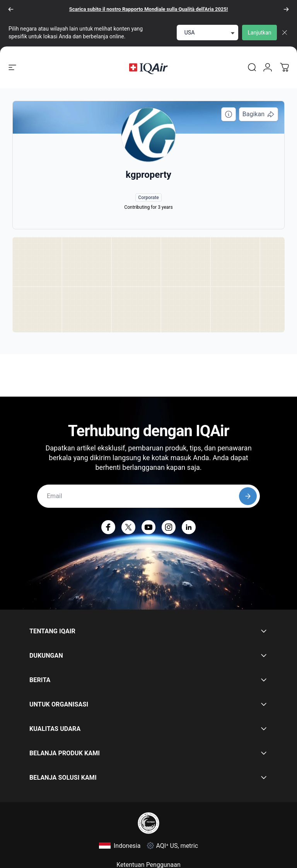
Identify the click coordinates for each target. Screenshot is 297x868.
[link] (252, 67)
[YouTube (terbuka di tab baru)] (148, 527)
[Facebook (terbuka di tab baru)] (108, 527)
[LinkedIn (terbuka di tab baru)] (189, 527)
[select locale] (207, 33)
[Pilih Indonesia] (120, 846)
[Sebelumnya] (11, 9)
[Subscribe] (248, 496)
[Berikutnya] (286, 9)
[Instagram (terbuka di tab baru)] (169, 527)
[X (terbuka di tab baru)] (128, 527)
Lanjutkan (260, 33)
